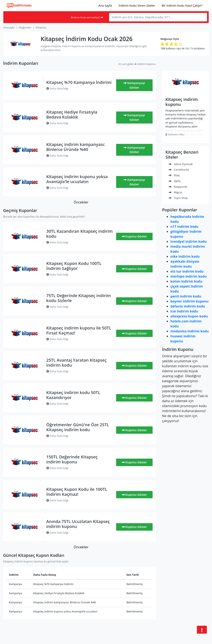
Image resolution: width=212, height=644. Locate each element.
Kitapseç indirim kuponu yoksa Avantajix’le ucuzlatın (77, 179)
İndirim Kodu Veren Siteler (137, 6)
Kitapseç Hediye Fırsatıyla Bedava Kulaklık (72, 114)
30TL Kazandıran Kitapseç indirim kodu (80, 234)
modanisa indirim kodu (190, 331)
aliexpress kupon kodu (189, 316)
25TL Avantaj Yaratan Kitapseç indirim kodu (76, 363)
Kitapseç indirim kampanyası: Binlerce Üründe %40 (76, 147)
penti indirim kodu (186, 296)
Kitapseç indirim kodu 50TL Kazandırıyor (73, 395)
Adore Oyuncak (181, 164)
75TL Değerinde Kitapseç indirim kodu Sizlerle (79, 298)
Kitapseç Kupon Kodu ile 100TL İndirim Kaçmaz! (77, 492)
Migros (175, 192)
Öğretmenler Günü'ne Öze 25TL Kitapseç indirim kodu (78, 427)
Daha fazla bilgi (57, 88)
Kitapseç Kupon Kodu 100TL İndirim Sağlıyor (74, 266)
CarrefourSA (179, 170)
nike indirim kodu (185, 256)
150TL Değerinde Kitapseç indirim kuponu (72, 459)
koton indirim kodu (186, 281)
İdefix (175, 181)
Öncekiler (81, 202)
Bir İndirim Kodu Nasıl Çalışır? (182, 6)
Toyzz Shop (178, 198)
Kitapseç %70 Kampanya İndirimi (79, 82)
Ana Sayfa (105, 6)
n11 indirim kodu (184, 227)
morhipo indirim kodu (189, 276)
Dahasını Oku (175, 134)
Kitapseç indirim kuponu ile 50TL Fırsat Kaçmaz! (79, 330)
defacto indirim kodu (188, 306)
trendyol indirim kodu (189, 241)
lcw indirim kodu (184, 311)
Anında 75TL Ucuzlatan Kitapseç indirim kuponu (78, 524)
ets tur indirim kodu (187, 271)
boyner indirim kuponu (189, 301)
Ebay (174, 175)
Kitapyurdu (178, 187)
